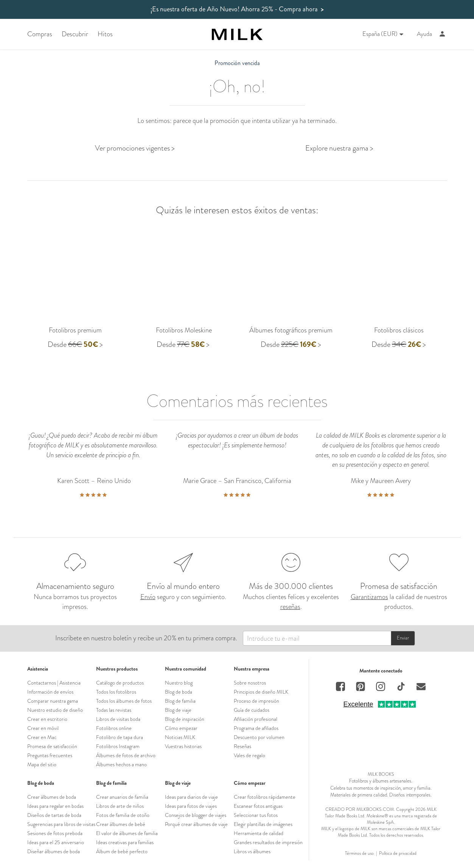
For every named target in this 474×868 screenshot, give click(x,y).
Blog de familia (180, 701)
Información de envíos (50, 692)
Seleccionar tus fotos (256, 815)
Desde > (75, 344)
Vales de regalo (249, 755)
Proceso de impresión (256, 701)
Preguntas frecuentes (50, 755)
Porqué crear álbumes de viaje (196, 824)
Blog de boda (179, 692)
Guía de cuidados (252, 710)
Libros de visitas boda (118, 719)
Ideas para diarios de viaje (191, 797)
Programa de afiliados (256, 728)
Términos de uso (359, 853)
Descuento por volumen (259, 737)
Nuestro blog (179, 683)
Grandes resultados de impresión (268, 842)
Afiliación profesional (256, 719)
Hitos (105, 34)
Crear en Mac (42, 737)
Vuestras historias (183, 746)
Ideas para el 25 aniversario (56, 842)
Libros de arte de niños (120, 806)
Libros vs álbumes (252, 851)
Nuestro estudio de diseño (55, 710)
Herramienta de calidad (259, 833)
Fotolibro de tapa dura (120, 737)
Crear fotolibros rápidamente (265, 797)
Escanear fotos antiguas (258, 806)
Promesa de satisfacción (52, 746)
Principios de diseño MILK (261, 692)
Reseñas (242, 746)
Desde (270, 344)
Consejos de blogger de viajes (196, 815)
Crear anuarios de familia (122, 797)
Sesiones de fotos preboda (55, 833)
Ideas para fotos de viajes (191, 806)
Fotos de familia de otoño (123, 815)
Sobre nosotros (250, 683)
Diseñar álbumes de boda (54, 851)
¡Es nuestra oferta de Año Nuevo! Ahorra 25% (237, 9)
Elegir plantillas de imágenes (263, 824)
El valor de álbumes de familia (127, 833)
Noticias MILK (180, 737)
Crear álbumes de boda (52, 797)
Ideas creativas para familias (125, 842)
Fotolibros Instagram (118, 746)
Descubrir (75, 34)
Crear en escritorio (47, 719)
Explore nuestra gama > (339, 148)
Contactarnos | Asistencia (54, 683)
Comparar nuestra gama (53, 701)
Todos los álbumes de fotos (124, 701)
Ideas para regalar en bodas (55, 806)
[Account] (442, 34)
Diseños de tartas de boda (54, 815)
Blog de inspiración (185, 719)
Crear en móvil (43, 728)
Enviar (403, 638)
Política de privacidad (398, 853)
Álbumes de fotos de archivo (126, 755)
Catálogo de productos (120, 683)
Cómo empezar (181, 728)
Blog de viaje (178, 710)
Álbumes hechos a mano (121, 764)
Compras (40, 34)
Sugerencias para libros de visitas (61, 824)
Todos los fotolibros (116, 692)
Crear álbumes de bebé (121, 824)
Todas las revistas (114, 710)
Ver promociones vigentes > (135, 148)
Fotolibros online (114, 728)
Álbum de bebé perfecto (122, 851)
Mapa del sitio (42, 764)
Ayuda (424, 34)
